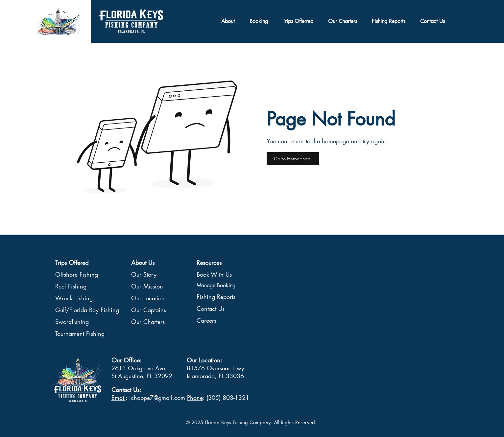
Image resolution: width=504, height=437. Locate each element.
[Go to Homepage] (293, 159)
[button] (298, 21)
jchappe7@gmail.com (157, 398)
